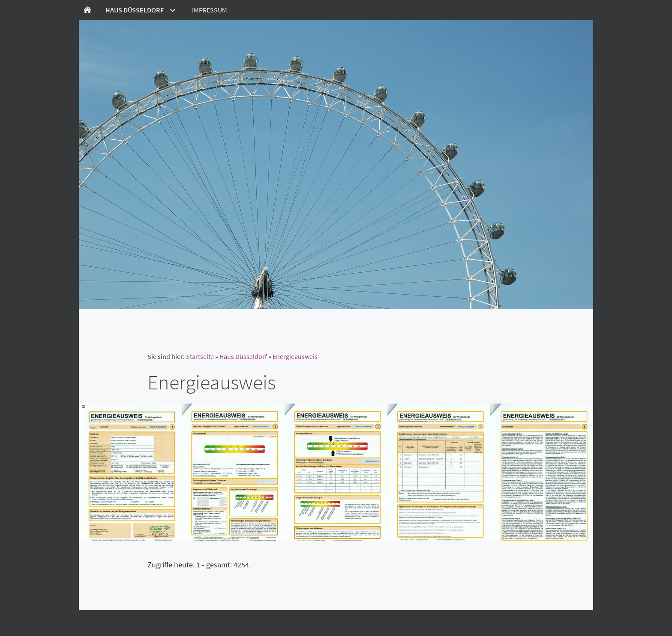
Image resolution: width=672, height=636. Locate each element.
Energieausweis (295, 356)
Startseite (200, 356)
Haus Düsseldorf (243, 356)
